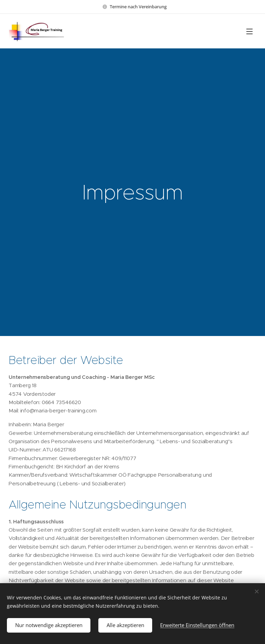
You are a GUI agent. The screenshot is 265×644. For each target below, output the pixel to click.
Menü (249, 31)
